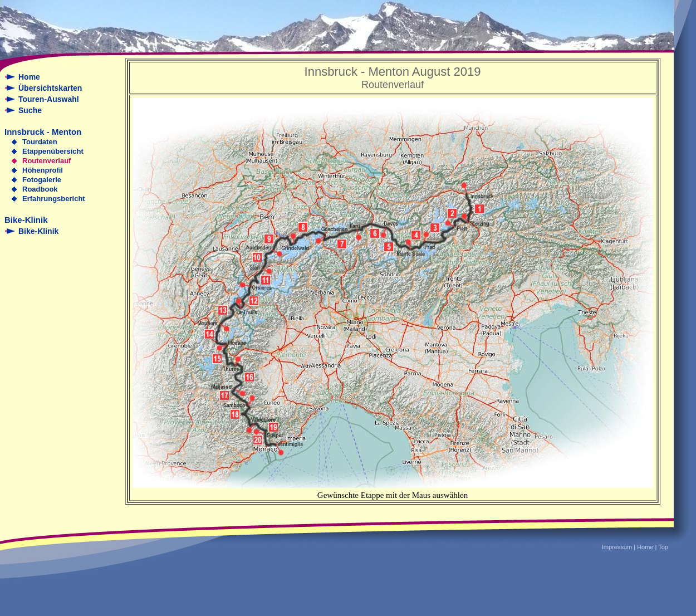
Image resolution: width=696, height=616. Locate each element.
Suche (30, 110)
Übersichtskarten (50, 88)
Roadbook (40, 189)
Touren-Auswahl (49, 99)
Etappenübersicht (53, 151)
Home (29, 77)
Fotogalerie (42, 180)
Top (663, 547)
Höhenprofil (43, 170)
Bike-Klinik (38, 231)
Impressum (617, 547)
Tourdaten (40, 142)
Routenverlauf (46, 161)
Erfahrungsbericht (54, 199)
